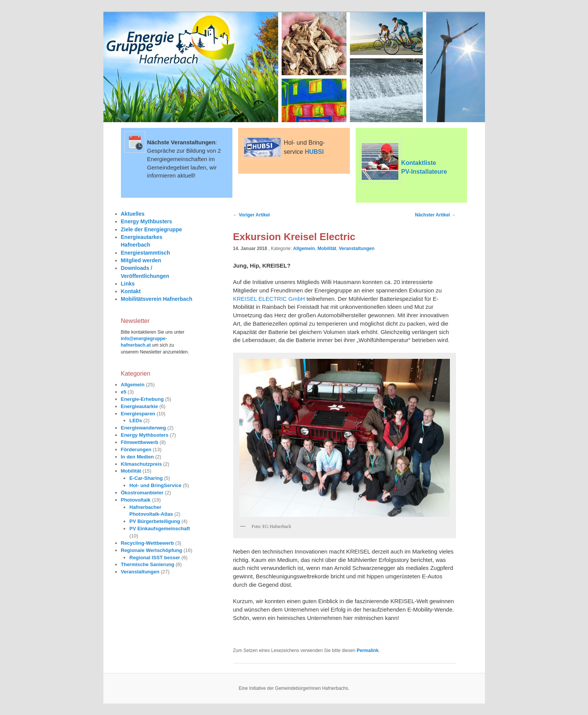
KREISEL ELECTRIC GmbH (270, 299)
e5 (124, 392)
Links (128, 284)
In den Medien (138, 457)
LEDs (136, 420)
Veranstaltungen (357, 249)
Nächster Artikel (436, 215)
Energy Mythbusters (147, 221)
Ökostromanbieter (142, 493)
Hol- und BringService (155, 485)
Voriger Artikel (252, 215)
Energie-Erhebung (143, 399)
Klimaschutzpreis (142, 464)
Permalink (368, 650)
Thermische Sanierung (148, 564)
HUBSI (314, 152)
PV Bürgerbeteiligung (155, 521)
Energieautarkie (140, 406)
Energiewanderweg (143, 428)
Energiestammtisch (146, 253)
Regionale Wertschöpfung (152, 550)
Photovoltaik (136, 500)
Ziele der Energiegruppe (151, 229)
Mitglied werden (141, 260)
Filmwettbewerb (140, 442)
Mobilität (327, 249)
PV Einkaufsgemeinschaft (160, 529)
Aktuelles (133, 214)
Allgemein (304, 249)
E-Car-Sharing (146, 478)
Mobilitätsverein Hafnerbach (157, 299)
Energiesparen (138, 414)
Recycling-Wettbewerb (147, 543)
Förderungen (136, 449)
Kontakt (131, 291)
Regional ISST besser (155, 558)
